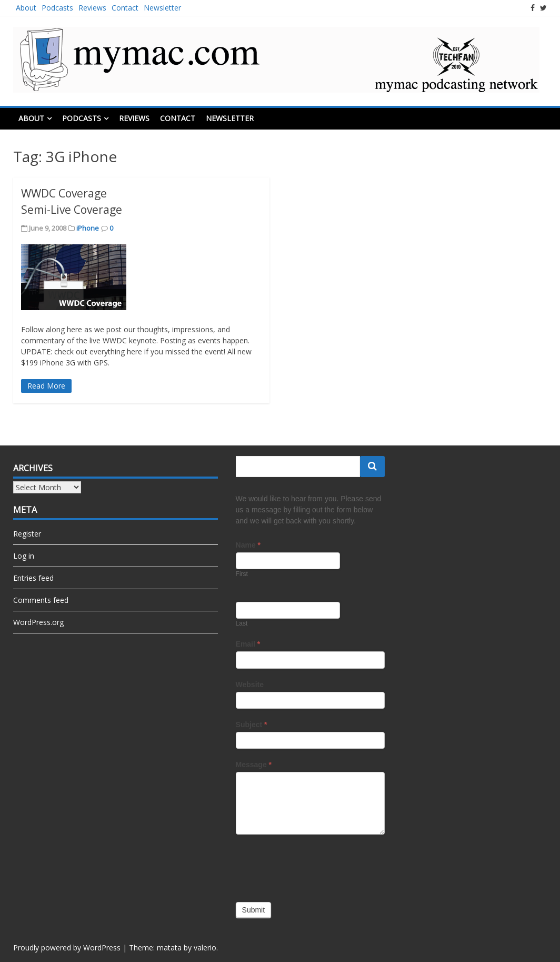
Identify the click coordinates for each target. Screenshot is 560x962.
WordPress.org (38, 622)
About (26, 8)
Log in (24, 556)
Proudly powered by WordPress (67, 948)
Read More (46, 386)
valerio (205, 948)
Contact (125, 8)
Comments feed (41, 600)
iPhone (88, 228)
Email (248, 644)
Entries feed (33, 578)
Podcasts (57, 8)
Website (250, 685)
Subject (252, 725)
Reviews (92, 8)
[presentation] (316, 866)
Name (248, 545)
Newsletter (162, 8)
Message (254, 765)
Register (27, 534)
